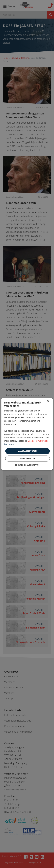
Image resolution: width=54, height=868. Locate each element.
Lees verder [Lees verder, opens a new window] (10, 444)
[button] (27, 465)
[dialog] (27, 434)
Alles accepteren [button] (28, 451)
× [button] (48, 401)
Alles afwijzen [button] (28, 458)
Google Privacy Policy (38, 441)
